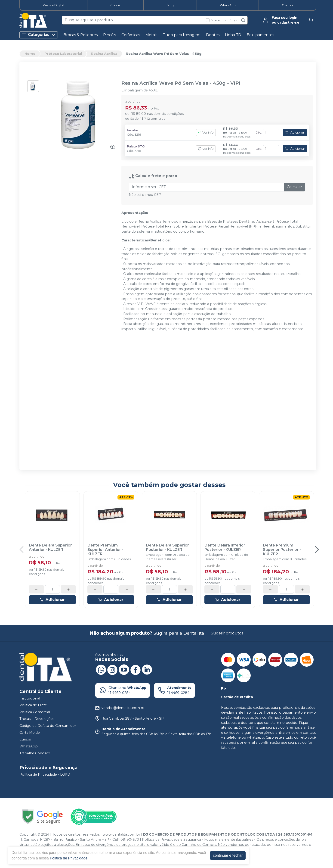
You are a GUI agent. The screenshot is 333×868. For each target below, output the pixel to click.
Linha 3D (233, 35)
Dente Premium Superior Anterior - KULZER (105, 550)
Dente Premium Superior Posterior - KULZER (282, 550)
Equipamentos (260, 35)
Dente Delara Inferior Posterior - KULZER (225, 547)
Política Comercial (35, 712)
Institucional (30, 698)
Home (30, 54)
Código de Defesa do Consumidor (48, 726)
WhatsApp (228, 5)
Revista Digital (53, 5)
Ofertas (287, 5)
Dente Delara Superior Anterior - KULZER (50, 547)
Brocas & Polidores (80, 35)
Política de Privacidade (69, 858)
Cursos (115, 5)
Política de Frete (33, 705)
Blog (170, 5)
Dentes (213, 35)
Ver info (206, 133)
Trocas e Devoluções (37, 719)
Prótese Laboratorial (63, 54)
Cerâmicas (131, 35)
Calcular (294, 187)
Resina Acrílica (104, 54)
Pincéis (109, 35)
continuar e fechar (228, 855)
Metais (151, 35)
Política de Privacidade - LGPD (45, 774)
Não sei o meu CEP (145, 195)
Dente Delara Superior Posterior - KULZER (167, 547)
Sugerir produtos (227, 633)
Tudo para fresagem (182, 35)
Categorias (39, 35)
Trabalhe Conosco (35, 753)
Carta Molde (30, 733)
